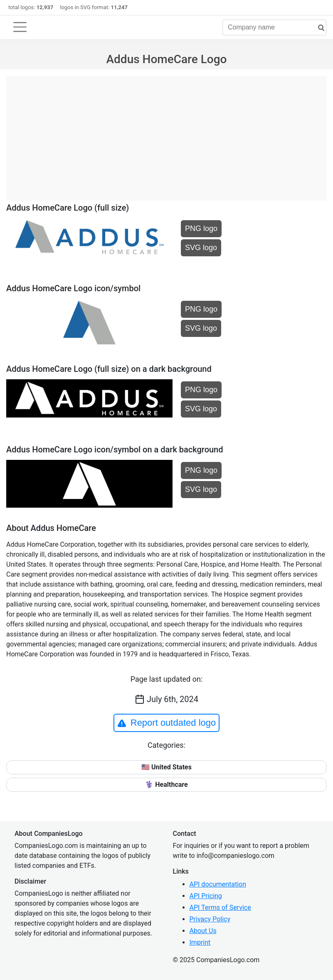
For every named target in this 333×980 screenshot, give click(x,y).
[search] (318, 28)
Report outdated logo (167, 723)
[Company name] (274, 27)
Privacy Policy (210, 919)
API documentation (218, 884)
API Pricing (206, 896)
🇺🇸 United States (166, 767)
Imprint (200, 942)
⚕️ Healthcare (166, 785)
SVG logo (201, 248)
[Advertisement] (166, 134)
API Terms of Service (220, 908)
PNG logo (201, 228)
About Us (203, 931)
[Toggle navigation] (20, 27)
